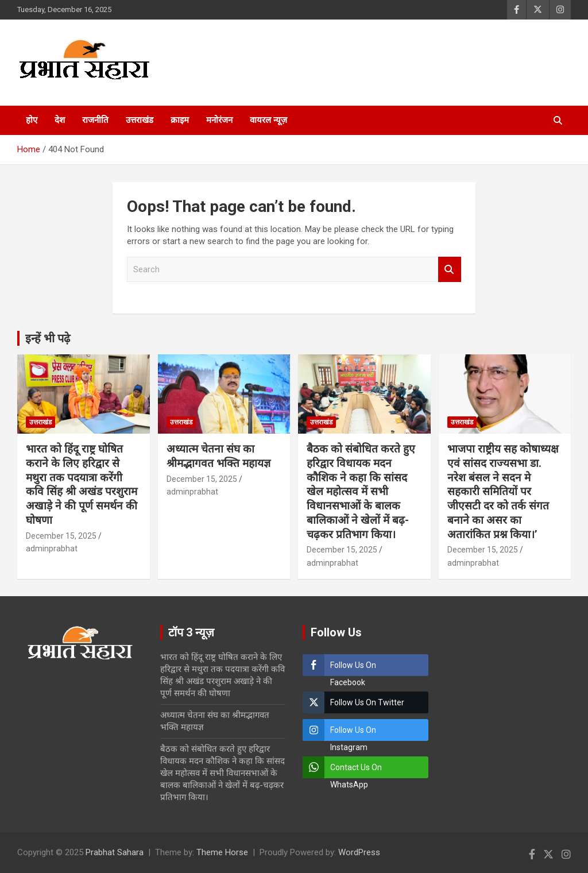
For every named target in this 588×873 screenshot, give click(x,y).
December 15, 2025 (61, 536)
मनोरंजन (219, 120)
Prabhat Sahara (115, 852)
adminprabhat (52, 548)
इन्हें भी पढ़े (48, 338)
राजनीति (95, 120)
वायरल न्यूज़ (268, 120)
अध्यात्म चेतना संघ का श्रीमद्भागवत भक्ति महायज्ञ (218, 456)
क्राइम (180, 120)
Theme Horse (222, 852)
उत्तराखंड (140, 120)
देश (60, 120)
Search (450, 270)
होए (32, 120)
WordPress (359, 852)
